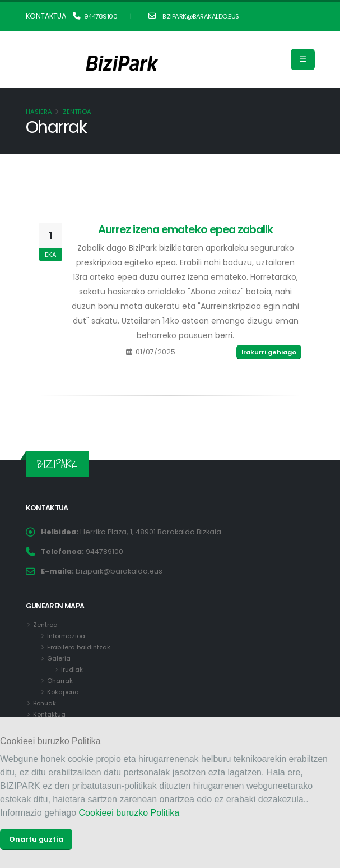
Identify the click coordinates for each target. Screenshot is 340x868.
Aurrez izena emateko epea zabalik (185, 229)
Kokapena (63, 692)
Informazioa (66, 636)
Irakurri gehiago (269, 352)
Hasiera (39, 112)
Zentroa (77, 112)
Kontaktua (50, 714)
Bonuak (45, 703)
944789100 (95, 16)
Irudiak (72, 670)
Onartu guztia (36, 839)
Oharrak (60, 681)
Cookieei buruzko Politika (129, 813)
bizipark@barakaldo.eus (194, 16)
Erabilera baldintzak (79, 647)
